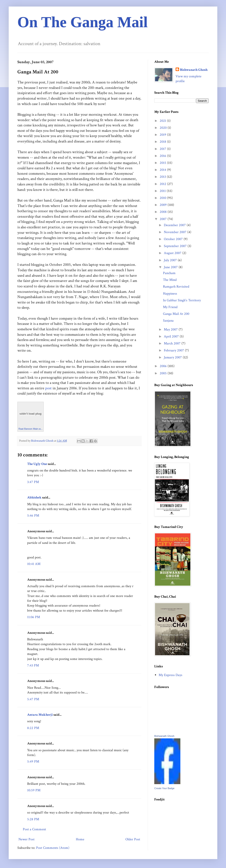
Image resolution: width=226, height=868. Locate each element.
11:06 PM (34, 617)
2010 (163, 198)
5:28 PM (33, 819)
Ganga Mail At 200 (176, 314)
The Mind (170, 280)
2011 (163, 191)
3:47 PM (33, 482)
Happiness (170, 294)
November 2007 (176, 232)
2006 (164, 366)
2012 (163, 184)
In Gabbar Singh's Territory (182, 300)
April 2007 (172, 337)
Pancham (169, 273)
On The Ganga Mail (83, 22)
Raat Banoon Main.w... (31, 429)
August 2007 (173, 253)
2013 (163, 177)
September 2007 (176, 246)
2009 (164, 205)
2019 (163, 135)
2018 (163, 142)
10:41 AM (34, 564)
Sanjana (168, 321)
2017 (163, 149)
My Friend (170, 307)
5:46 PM (33, 516)
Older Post (133, 839)
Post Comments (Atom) (53, 848)
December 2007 (175, 225)
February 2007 (174, 350)
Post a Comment (34, 829)
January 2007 (173, 357)
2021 (163, 121)
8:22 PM (33, 728)
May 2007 (171, 330)
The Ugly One (37, 464)
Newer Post (27, 839)
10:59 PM (34, 790)
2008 (164, 212)
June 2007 (171, 267)
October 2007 (174, 239)
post (48, 388)
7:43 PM (33, 665)
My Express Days (170, 675)
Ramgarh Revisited (176, 287)
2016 (163, 156)
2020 (164, 128)
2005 (164, 373)
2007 (164, 219)
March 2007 (173, 343)
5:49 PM (33, 762)
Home (80, 839)
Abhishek (34, 498)
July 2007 (171, 260)
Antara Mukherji (40, 715)
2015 (163, 163)
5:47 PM (33, 699)
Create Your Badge (164, 788)
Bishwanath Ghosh (194, 70)
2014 (163, 170)
